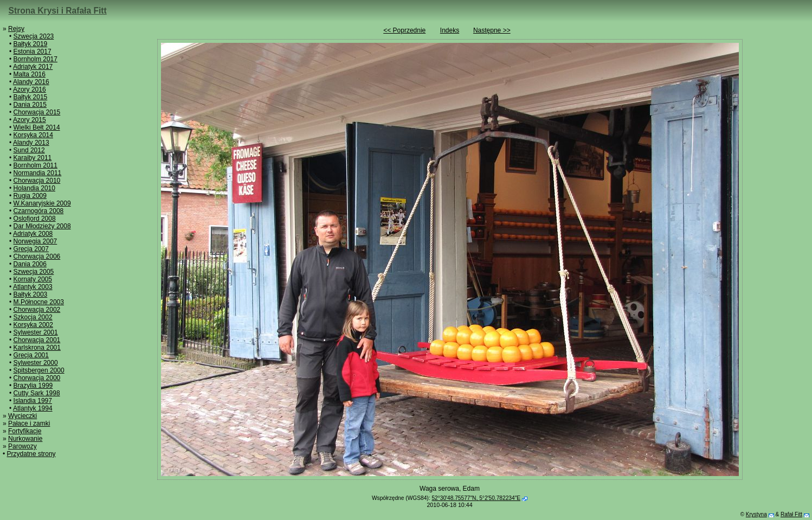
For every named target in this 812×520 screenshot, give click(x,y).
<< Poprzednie (404, 30)
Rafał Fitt (791, 514)
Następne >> (492, 30)
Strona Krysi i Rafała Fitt (58, 11)
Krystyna (756, 514)
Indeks (450, 30)
